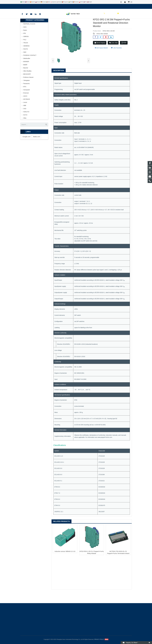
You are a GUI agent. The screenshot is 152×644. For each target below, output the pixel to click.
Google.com (27, 147)
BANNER (26, 72)
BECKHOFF (27, 84)
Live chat (113, 53)
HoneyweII (27, 100)
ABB (25, 116)
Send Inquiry (100, 53)
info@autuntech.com (42, 6)
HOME (47, 23)
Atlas (25, 128)
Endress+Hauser (28, 87)
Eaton (25, 40)
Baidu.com (37, 147)
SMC (25, 62)
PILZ (25, 50)
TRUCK (26, 53)
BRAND (53, 23)
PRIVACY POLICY (99, 639)
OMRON (26, 47)
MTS (25, 97)
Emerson (26, 103)
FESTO (26, 59)
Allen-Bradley (27, 81)
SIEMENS (26, 56)
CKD (25, 119)
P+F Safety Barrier (75, 23)
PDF (124, 53)
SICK (25, 37)
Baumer (26, 78)
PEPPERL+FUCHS (63, 23)
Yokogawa (26, 91)
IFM (25, 44)
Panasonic (27, 94)
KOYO (25, 125)
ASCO (25, 106)
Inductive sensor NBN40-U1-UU (65, 561)
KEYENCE (27, 109)
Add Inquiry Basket (101, 57)
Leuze (25, 113)
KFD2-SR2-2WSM (102, 44)
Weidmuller (27, 69)
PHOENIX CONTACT (30, 65)
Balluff (25, 75)
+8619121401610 (27, 6)
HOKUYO (26, 122)
